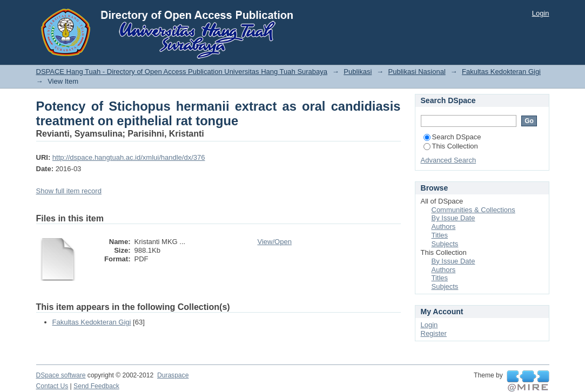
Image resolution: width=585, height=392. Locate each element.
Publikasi (358, 72)
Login (541, 13)
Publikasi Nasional (417, 72)
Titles (440, 235)
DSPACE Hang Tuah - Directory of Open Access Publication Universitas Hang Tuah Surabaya (182, 72)
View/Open (275, 242)
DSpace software (61, 375)
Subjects (445, 244)
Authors (444, 227)
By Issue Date (453, 218)
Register (434, 333)
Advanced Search (449, 160)
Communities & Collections (473, 210)
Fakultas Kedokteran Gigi (501, 72)
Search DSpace (452, 137)
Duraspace (173, 375)
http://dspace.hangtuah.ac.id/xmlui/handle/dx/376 (129, 157)
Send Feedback (96, 386)
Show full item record (69, 191)
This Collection (451, 146)
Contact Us (52, 386)
